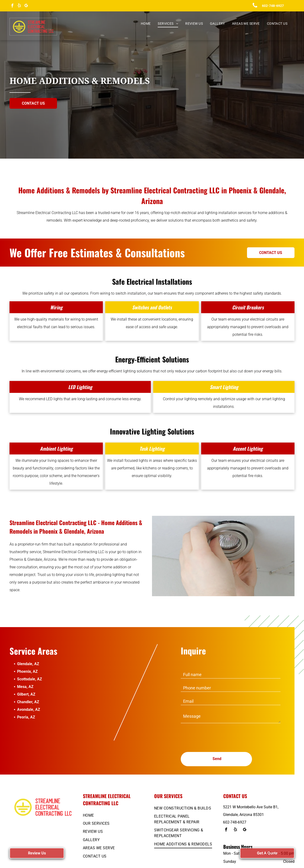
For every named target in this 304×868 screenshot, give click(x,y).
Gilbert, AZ (26, 694)
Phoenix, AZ (27, 671)
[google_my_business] (26, 6)
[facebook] (12, 6)
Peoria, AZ (26, 717)
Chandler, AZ (28, 702)
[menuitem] (146, 24)
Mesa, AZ (25, 687)
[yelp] (19, 6)
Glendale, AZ (28, 664)
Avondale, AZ (29, 710)
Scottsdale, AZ (30, 679)
